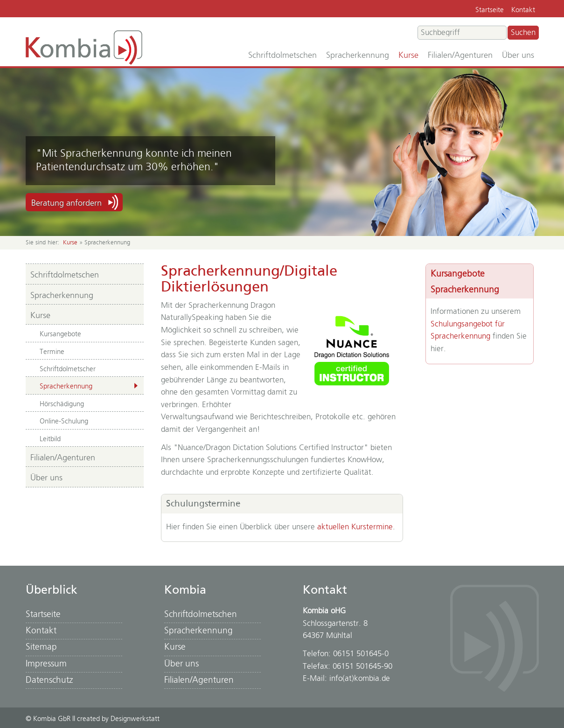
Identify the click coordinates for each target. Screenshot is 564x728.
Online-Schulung (64, 421)
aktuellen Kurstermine (355, 527)
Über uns (518, 55)
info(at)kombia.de (360, 679)
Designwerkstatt (135, 719)
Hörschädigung (62, 404)
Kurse (408, 55)
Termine (52, 352)
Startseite (490, 10)
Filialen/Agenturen (460, 55)
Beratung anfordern (66, 203)
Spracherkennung (358, 55)
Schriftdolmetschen (282, 55)
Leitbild (50, 439)
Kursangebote (60, 334)
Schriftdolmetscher (68, 369)
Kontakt (523, 10)
